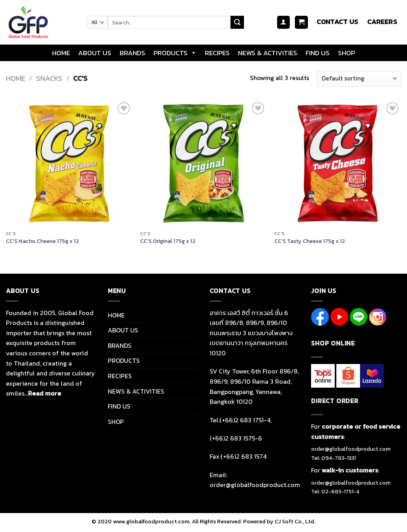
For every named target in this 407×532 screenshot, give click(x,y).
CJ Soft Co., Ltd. (295, 521)
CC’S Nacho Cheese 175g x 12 (42, 241)
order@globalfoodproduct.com (351, 449)
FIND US (318, 53)
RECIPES (217, 53)
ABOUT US (95, 53)
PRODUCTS (175, 53)
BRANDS (132, 53)
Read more (45, 393)
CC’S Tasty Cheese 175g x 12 (310, 241)
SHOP (346, 53)
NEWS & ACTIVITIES (268, 53)
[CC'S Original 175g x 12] (203, 163)
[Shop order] (359, 79)
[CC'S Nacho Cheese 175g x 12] (69, 163)
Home (16, 78)
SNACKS (49, 78)
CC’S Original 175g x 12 (168, 241)
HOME (61, 53)
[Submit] (237, 22)
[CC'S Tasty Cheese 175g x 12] (338, 163)
